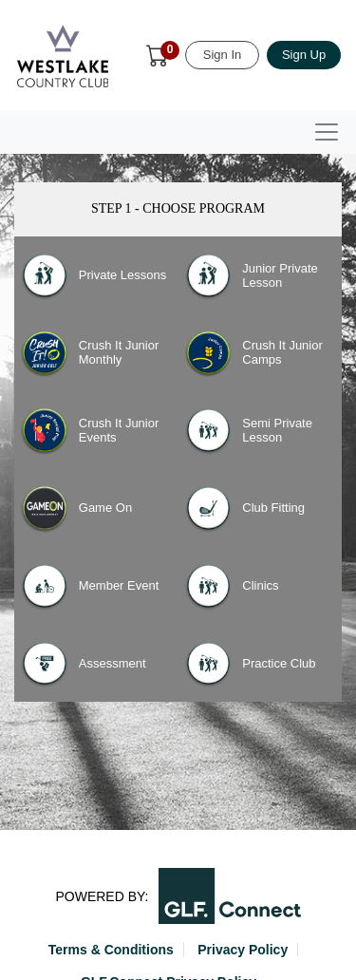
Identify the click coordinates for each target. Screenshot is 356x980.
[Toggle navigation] (327, 132)
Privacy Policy (243, 950)
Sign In (222, 55)
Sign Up (304, 55)
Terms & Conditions (111, 950)
